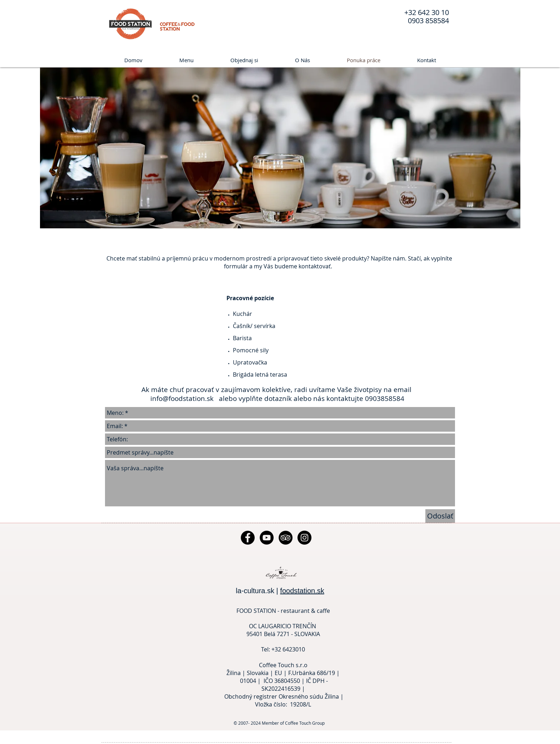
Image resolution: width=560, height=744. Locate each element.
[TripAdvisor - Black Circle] (286, 538)
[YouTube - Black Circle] (267, 538)
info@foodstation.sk (183, 398)
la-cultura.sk (255, 591)
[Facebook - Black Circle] (248, 538)
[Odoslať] (440, 516)
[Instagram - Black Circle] (304, 538)
